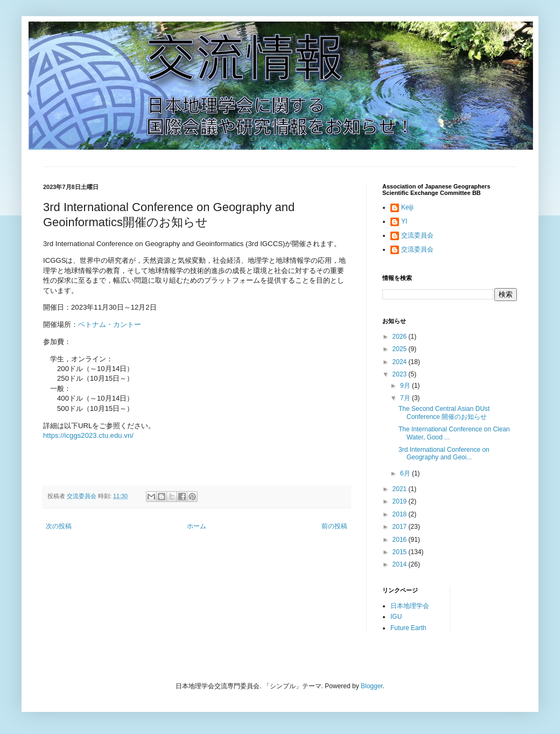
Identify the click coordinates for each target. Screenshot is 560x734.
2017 (401, 527)
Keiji (407, 207)
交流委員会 (417, 235)
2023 (401, 374)
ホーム (197, 526)
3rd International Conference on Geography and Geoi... (444, 453)
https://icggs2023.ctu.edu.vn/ (88, 435)
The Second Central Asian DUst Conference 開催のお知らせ (444, 413)
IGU (396, 617)
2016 (401, 540)
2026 (401, 337)
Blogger (372, 686)
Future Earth (408, 628)
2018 (401, 514)
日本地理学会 (410, 606)
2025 (401, 349)
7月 (406, 398)
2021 (401, 489)
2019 (401, 501)
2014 (401, 564)
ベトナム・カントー (110, 324)
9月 (406, 386)
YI (404, 221)
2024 (401, 362)
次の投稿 (59, 526)
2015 (401, 552)
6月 (406, 473)
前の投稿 (334, 526)
